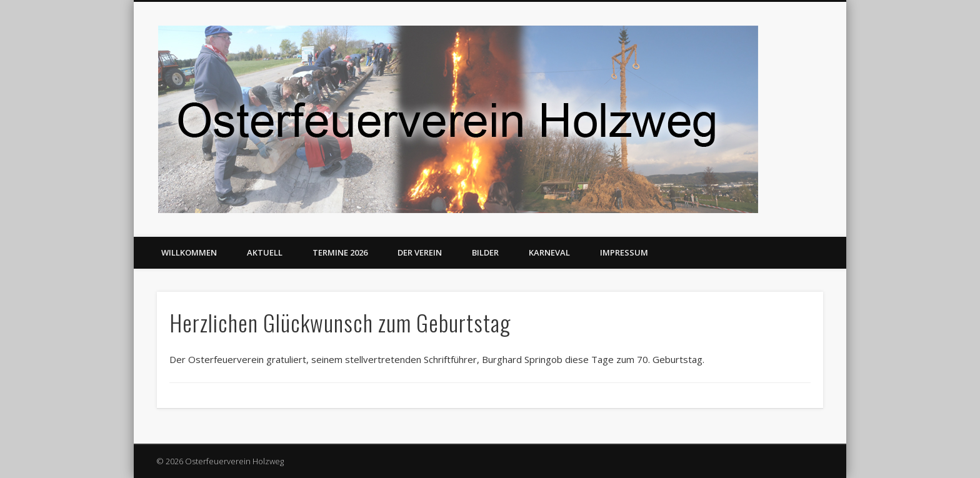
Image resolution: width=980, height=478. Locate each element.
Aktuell (265, 252)
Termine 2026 (340, 252)
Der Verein (420, 252)
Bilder (485, 252)
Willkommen (189, 252)
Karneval (549, 252)
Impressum (624, 252)
